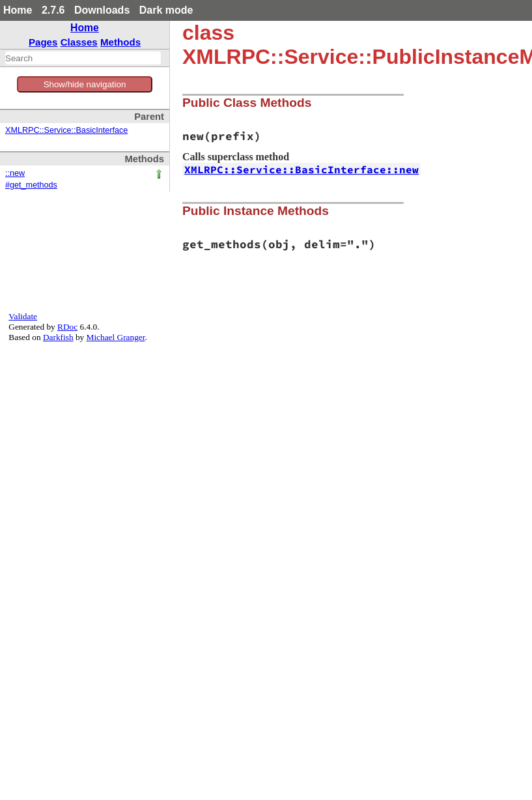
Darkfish (58, 337)
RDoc (67, 327)
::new (15, 173)
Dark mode (166, 10)
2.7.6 (53, 10)
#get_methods (31, 185)
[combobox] (83, 58)
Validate (23, 316)
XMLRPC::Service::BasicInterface (66, 130)
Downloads (102, 10)
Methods (120, 42)
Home (18, 10)
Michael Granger (116, 337)
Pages (43, 42)
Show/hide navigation (85, 84)
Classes (79, 42)
